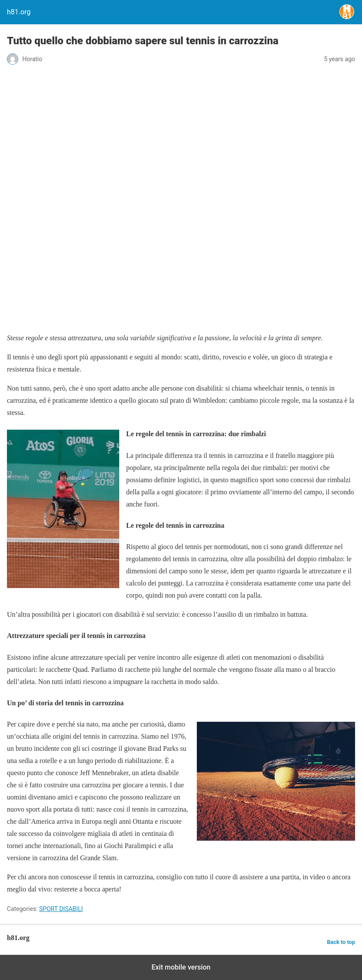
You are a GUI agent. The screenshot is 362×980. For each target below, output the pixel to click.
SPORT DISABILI (61, 909)
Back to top (341, 942)
